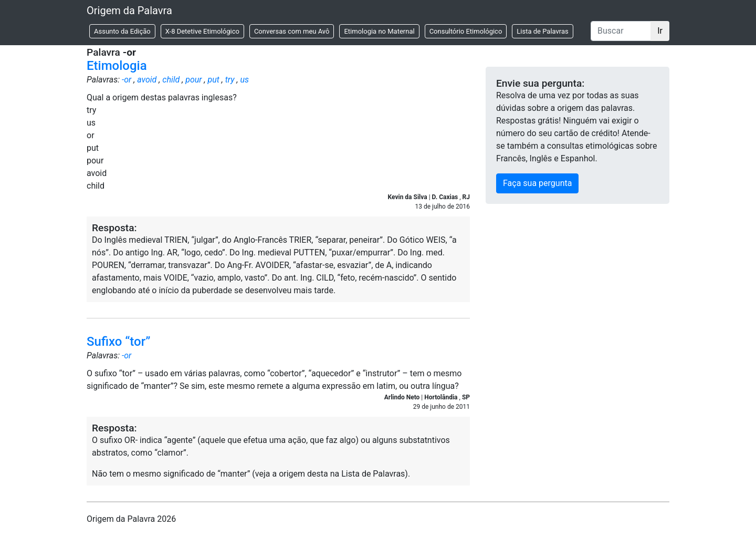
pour (193, 80)
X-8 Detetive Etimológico (202, 31)
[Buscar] (621, 31)
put (214, 80)
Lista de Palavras (542, 31)
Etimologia (117, 66)
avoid (147, 80)
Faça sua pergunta (537, 183)
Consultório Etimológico (466, 31)
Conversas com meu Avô (292, 31)
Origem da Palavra (129, 11)
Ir (660, 31)
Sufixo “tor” (119, 342)
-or (127, 80)
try (230, 80)
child (171, 80)
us (245, 80)
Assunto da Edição (122, 31)
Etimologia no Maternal (379, 31)
